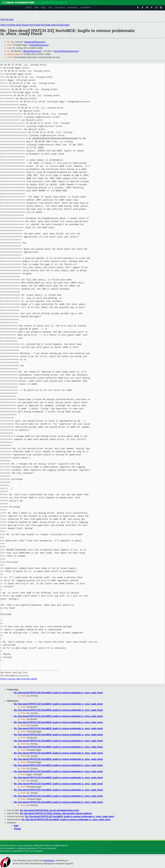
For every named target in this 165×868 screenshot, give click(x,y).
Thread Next (39, 25)
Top (2, 19)
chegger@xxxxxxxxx (39, 45)
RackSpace (49, 860)
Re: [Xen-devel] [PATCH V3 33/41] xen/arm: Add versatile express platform (56, 813)
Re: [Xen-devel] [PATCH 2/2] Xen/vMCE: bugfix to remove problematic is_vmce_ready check (58, 693)
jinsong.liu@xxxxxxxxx (35, 42)
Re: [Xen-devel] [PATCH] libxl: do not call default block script (49, 810)
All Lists (9, 19)
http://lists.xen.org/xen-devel (19, 679)
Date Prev (5, 25)
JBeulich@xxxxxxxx (32, 51)
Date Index (51, 25)
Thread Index (63, 25)
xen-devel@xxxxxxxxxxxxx (66, 51)
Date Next (16, 25)
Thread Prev (27, 25)
